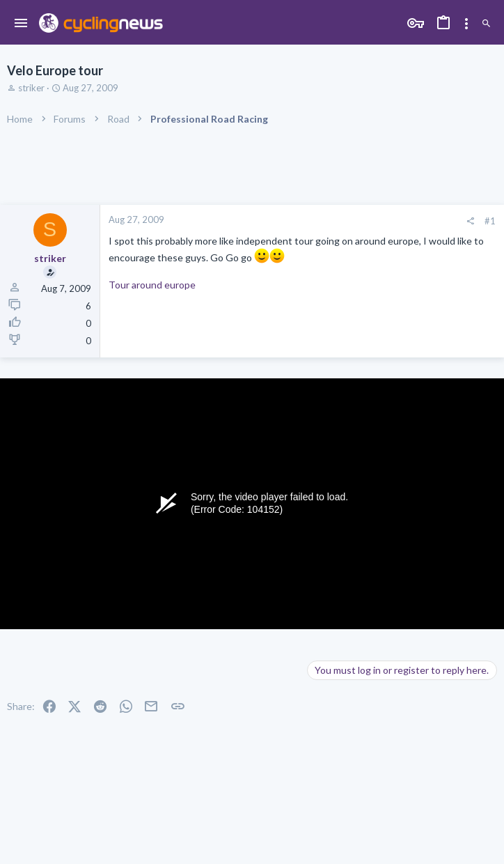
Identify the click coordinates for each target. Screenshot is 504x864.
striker (31, 88)
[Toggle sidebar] (466, 24)
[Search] (486, 24)
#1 (490, 221)
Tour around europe (152, 285)
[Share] (470, 221)
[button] (21, 24)
